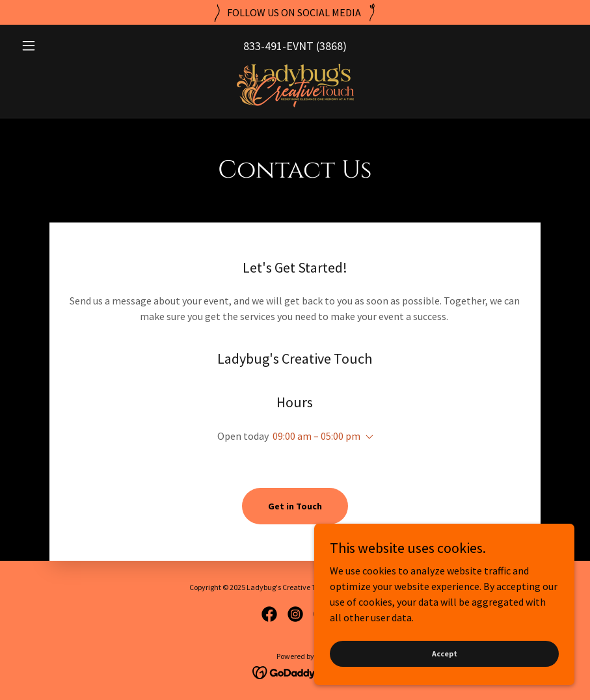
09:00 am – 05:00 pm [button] (316, 436)
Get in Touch (295, 506)
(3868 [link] (329, 46)
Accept (445, 653)
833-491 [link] (263, 46)
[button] (58, 46)
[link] (295, 86)
